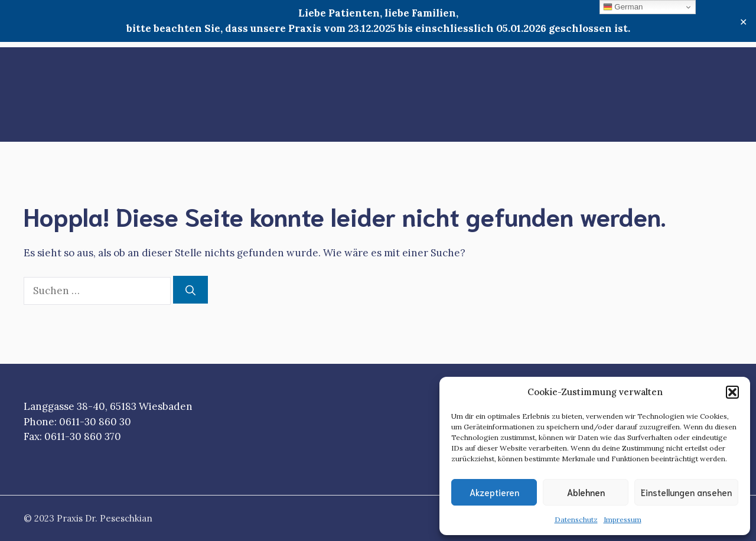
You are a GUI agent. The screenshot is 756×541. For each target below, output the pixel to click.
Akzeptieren (494, 492)
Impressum (623, 519)
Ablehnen (586, 492)
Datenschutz (576, 519)
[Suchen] (190, 290)
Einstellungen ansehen (686, 492)
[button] (732, 392)
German (623, 7)
